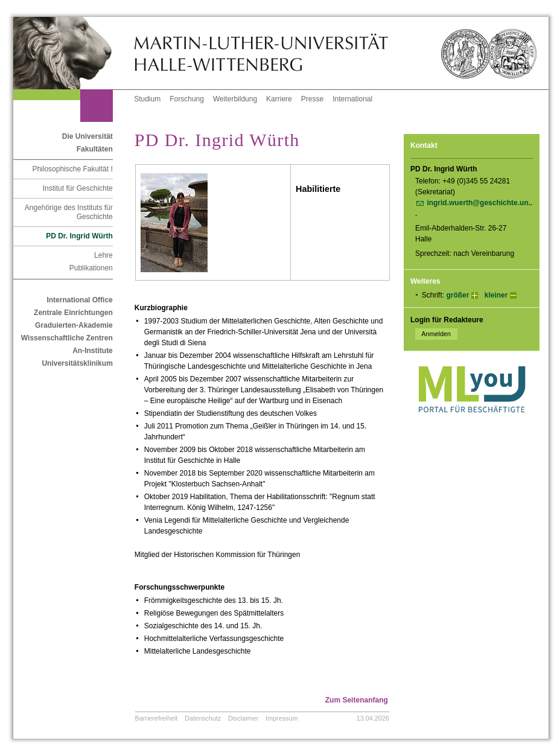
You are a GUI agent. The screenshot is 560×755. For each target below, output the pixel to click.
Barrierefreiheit (157, 718)
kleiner (496, 295)
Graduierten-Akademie (74, 325)
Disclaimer (243, 718)
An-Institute (93, 351)
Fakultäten (95, 149)
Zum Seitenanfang (357, 700)
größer (457, 295)
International (352, 99)
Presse (312, 99)
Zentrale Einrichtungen (73, 313)
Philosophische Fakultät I (72, 169)
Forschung (187, 99)
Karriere (279, 99)
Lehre (103, 255)
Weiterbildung (235, 99)
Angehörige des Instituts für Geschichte (69, 212)
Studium (147, 99)
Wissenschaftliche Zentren (67, 338)
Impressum (282, 718)
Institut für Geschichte (78, 188)
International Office (79, 300)
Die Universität (87, 136)
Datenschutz (203, 718)
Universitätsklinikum (77, 363)
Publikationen (91, 268)
